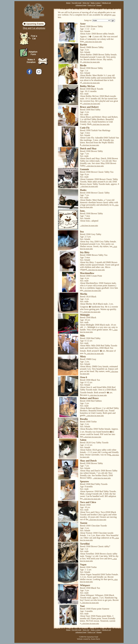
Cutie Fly (85, 128)
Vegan (83, 565)
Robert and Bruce (89, 398)
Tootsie (84, 523)
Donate (99, 5)
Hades (83, 190)
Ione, (83, 211)
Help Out (86, 3)
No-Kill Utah (77, 3)
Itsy (82, 232)
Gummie (85, 169)
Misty (83, 357)
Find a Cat (91, 5)
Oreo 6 (84, 377)
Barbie (84, 45)
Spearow (85, 481)
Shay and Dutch (88, 461)
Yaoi (82, 606)
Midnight (85, 315)
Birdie (83, 65)
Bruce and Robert (89, 107)
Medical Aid (107, 3)
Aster (83, 24)
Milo (82, 336)
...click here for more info (93, 42)
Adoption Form (81, 5)
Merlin (84, 294)
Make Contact (96, 3)
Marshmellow (87, 273)
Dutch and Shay (88, 149)
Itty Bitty (85, 252)
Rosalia (84, 419)
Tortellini (85, 544)
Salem (83, 440)
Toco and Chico (88, 502)
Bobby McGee (87, 86)
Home (68, 3)
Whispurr (85, 585)
